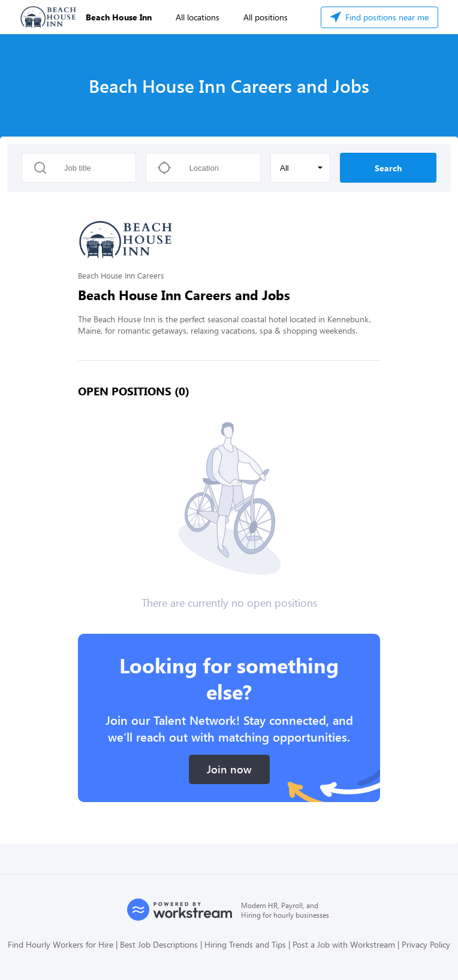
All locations (198, 17)
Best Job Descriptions (159, 944)
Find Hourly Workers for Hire (61, 944)
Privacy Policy (426, 944)
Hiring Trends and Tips (245, 944)
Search (388, 168)
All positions (266, 17)
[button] (300, 168)
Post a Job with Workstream (344, 944)
